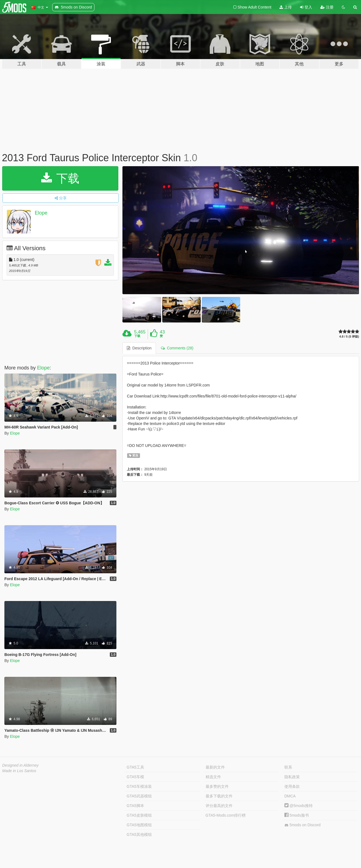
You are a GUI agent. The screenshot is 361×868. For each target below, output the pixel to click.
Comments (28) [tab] (177, 348)
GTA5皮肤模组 (139, 815)
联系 (288, 767)
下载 (60, 178)
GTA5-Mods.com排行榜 (226, 815)
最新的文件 (215, 767)
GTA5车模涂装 (139, 786)
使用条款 (292, 786)
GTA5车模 (135, 777)
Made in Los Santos (19, 771)
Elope (41, 213)
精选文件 (213, 777)
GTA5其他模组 (139, 834)
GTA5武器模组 (139, 796)
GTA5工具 (135, 767)
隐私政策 (292, 777)
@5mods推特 (299, 806)
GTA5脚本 (135, 806)
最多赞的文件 (217, 786)
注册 (327, 7)
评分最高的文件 (219, 806)
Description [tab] (139, 348)
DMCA (290, 796)
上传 (286, 7)
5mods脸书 (297, 815)
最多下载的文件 (219, 796)
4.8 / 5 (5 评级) (349, 337)
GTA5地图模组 (139, 825)
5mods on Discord (303, 825)
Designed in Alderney (20, 765)
